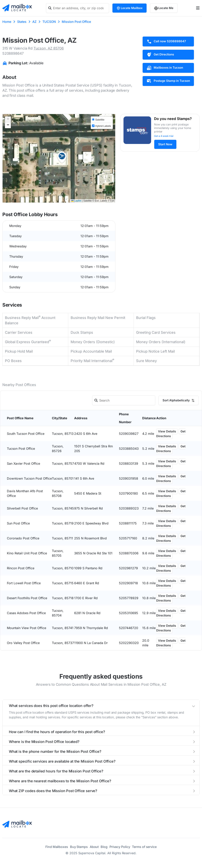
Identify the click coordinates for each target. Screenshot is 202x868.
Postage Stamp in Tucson (168, 81)
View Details (167, 431)
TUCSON (49, 22)
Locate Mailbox (130, 8)
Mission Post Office (76, 22)
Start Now (165, 144)
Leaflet (76, 201)
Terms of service (144, 847)
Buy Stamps (79, 847)
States (22, 22)
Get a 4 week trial (164, 136)
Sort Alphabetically (179, 400)
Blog (104, 847)
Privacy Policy (120, 847)
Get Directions (160, 55)
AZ (34, 22)
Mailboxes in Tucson (165, 68)
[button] (62, 157)
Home (7, 22)
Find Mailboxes (57, 847)
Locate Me (164, 8)
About (94, 847)
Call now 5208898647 (166, 41)
